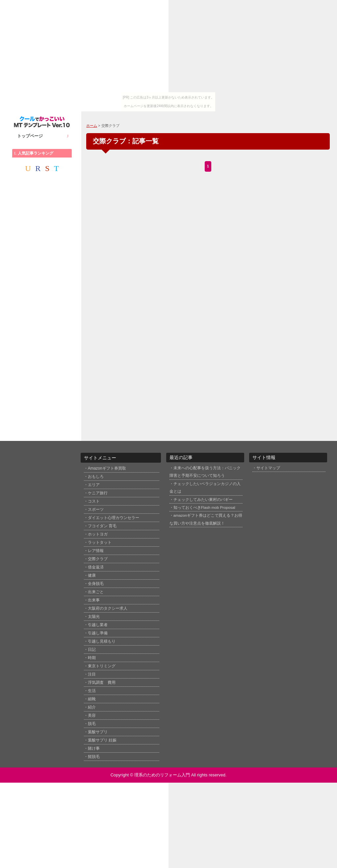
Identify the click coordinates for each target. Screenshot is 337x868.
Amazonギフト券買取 (107, 468)
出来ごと (96, 592)
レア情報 (96, 551)
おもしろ (96, 477)
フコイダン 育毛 (102, 526)
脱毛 (92, 724)
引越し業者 (98, 625)
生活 (92, 691)
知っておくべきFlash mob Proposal (204, 507)
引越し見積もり (102, 641)
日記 (92, 650)
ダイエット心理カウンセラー (114, 518)
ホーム (92, 126)
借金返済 (96, 567)
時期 (92, 658)
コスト (94, 501)
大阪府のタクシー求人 (108, 608)
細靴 (92, 699)
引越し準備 (98, 633)
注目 (92, 674)
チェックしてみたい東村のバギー (203, 499)
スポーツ (96, 509)
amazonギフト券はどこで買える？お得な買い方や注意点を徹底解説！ (206, 519)
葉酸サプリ (98, 732)
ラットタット (100, 542)
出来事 (94, 600)
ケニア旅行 (98, 493)
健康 (92, 575)
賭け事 (94, 748)
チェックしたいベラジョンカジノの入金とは (205, 487)
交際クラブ (98, 559)
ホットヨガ (98, 534)
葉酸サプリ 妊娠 (102, 740)
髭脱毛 (94, 757)
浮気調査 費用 (102, 682)
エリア (94, 485)
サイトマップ (268, 468)
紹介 (92, 707)
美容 (92, 715)
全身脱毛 (96, 584)
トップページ (43, 136)
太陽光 (94, 617)
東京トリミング (102, 666)
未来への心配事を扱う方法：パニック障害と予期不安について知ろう (205, 472)
